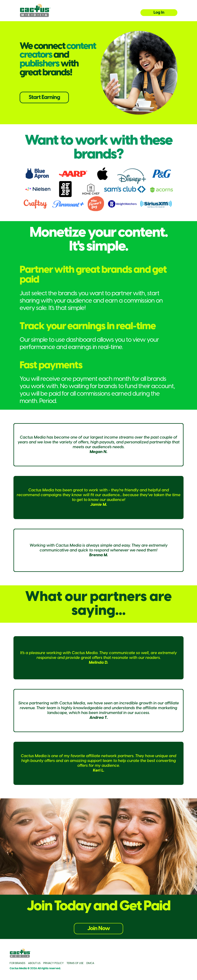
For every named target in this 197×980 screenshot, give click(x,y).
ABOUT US (34, 963)
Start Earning (44, 97)
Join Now (99, 929)
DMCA (90, 963)
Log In (159, 13)
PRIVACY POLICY (53, 963)
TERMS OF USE (75, 963)
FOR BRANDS (17, 963)
